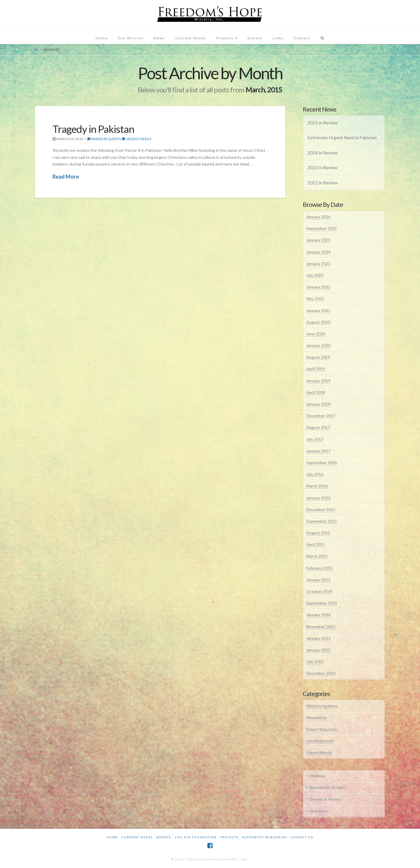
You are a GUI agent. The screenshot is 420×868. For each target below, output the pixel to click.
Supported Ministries (265, 837)
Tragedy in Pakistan (93, 129)
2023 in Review (323, 168)
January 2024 (318, 252)
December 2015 (321, 509)
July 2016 (315, 474)
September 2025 (322, 228)
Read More (66, 177)
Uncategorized (320, 741)
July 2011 (315, 662)
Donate (164, 837)
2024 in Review (323, 153)
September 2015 (322, 521)
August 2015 (318, 533)
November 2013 (321, 627)
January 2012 (318, 650)
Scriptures (319, 811)
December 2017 (321, 416)
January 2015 (318, 580)
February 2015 (319, 568)
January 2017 (318, 451)
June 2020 (316, 334)
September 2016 (322, 463)
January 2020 (318, 345)
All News (317, 776)
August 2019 (318, 357)
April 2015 (316, 544)
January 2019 (318, 381)
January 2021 (318, 310)
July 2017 (315, 439)
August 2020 (318, 322)
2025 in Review (323, 123)
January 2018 (318, 404)
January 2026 (318, 217)
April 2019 (316, 369)
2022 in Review (323, 183)
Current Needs (137, 837)
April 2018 (316, 392)
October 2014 (319, 591)
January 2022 (318, 287)
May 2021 (315, 299)
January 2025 (318, 240)
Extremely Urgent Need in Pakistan (342, 138)
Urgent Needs (137, 139)
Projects (229, 837)
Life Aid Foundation (196, 837)
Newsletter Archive (327, 787)
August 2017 (318, 427)
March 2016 (317, 486)
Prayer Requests (104, 139)
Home (112, 837)
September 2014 (322, 603)
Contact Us (302, 837)
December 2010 (321, 673)
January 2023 (318, 264)
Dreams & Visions (325, 799)
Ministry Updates (322, 706)
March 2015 (317, 556)
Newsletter (317, 718)
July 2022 (315, 275)
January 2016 (318, 498)
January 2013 (318, 638)
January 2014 (318, 615)
